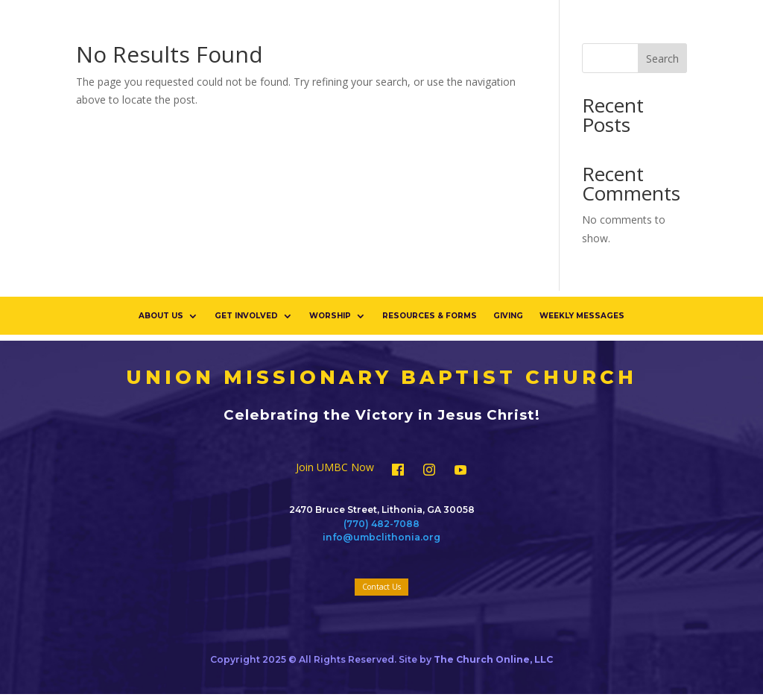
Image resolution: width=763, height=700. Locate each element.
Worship (330, 316)
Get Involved (246, 316)
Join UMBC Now (335, 468)
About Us (161, 316)
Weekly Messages (582, 316)
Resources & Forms (430, 316)
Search (662, 59)
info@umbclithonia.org (381, 537)
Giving (508, 316)
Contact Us (381, 587)
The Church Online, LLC (493, 659)
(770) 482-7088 (381, 524)
